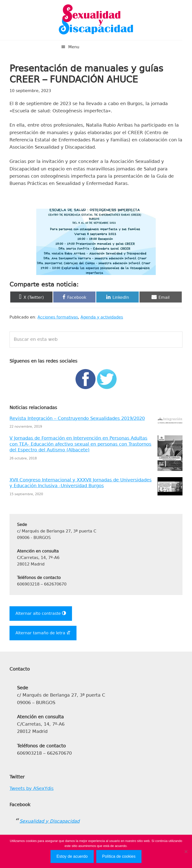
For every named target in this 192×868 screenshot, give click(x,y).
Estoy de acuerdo (72, 856)
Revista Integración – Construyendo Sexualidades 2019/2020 (77, 418)
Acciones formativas (58, 317)
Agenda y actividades (102, 317)
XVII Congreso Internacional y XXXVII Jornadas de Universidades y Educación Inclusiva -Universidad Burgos (80, 483)
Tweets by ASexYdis (31, 788)
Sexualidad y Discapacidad (96, 20)
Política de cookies (119, 856)
